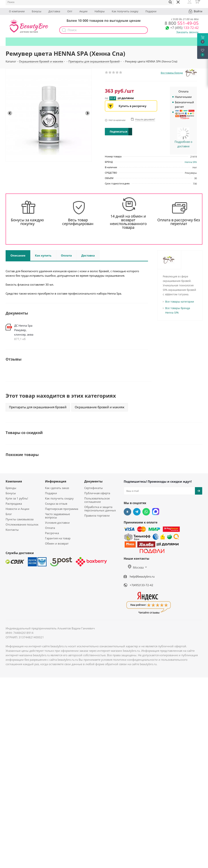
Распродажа (14, 504)
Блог (9, 514)
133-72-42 (184, 28)
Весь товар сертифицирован (78, 222)
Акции (83, 11)
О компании (17, 11)
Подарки (151, 11)
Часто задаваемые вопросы (57, 516)
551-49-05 (182, 23)
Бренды (11, 488)
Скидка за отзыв (56, 504)
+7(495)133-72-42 (141, 585)
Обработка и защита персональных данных (100, 509)
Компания (14, 481)
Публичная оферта (97, 493)
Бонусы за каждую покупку (27, 222)
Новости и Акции (17, 509)
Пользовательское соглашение (97, 500)
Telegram (137, 512)
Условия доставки (57, 523)
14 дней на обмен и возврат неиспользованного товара (128, 222)
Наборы (100, 11)
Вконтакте (127, 512)
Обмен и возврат (57, 543)
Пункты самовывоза (20, 519)
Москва (136, 567)
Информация (56, 481)
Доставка (54, 11)
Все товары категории (180, 302)
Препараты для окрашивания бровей (38, 407)
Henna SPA (191, 162)
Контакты (12, 530)
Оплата (50, 528)
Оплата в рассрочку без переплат (179, 222)
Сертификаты (94, 488)
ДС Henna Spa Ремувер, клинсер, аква (24, 330)
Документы (93, 481)
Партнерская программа (62, 509)
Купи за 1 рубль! (17, 498)
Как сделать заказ (57, 488)
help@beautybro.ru (142, 576)
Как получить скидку (125, 11)
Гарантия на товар (58, 538)
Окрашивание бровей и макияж (100, 407)
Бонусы (37, 11)
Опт (70, 11)
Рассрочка (52, 533)
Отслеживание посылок (22, 524)
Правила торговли (97, 515)
